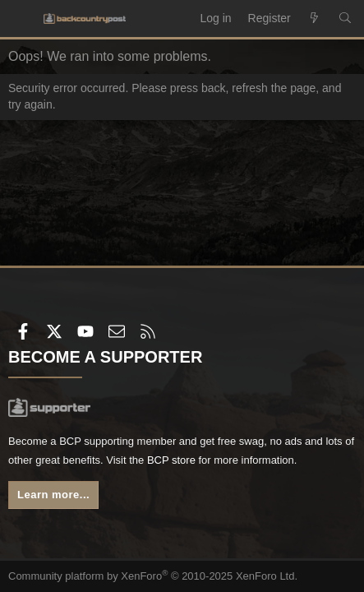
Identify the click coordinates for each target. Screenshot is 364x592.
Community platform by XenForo (153, 576)
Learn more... (53, 495)
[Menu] (21, 19)
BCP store (171, 460)
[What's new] (315, 19)
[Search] (345, 19)
